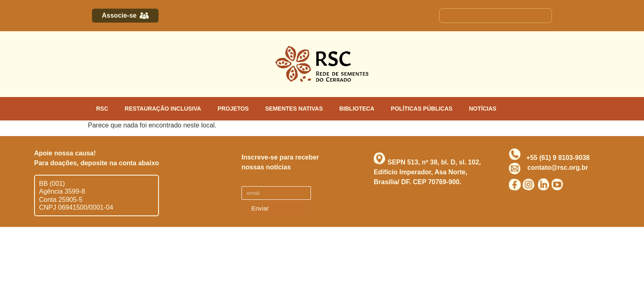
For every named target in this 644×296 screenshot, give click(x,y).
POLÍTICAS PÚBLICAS (422, 109)
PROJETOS (233, 109)
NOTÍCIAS (483, 109)
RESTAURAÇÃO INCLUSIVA (163, 109)
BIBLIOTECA (357, 109)
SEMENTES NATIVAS (294, 109)
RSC (102, 109)
